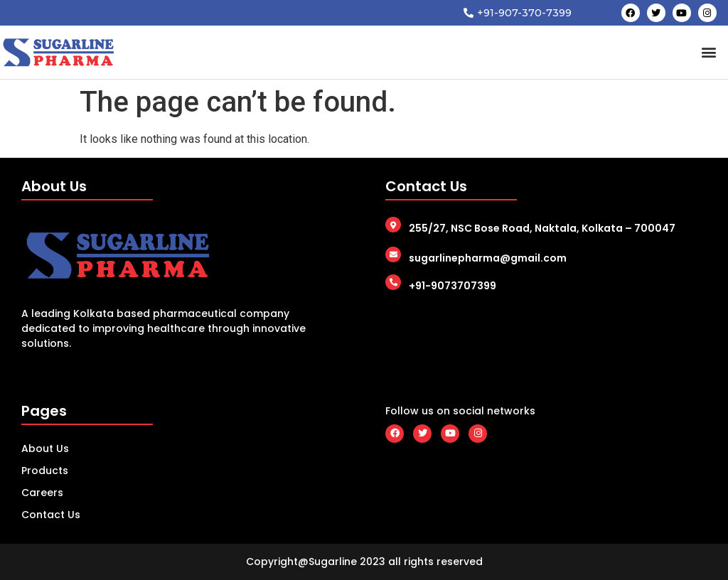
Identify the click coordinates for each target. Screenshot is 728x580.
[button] (709, 52)
